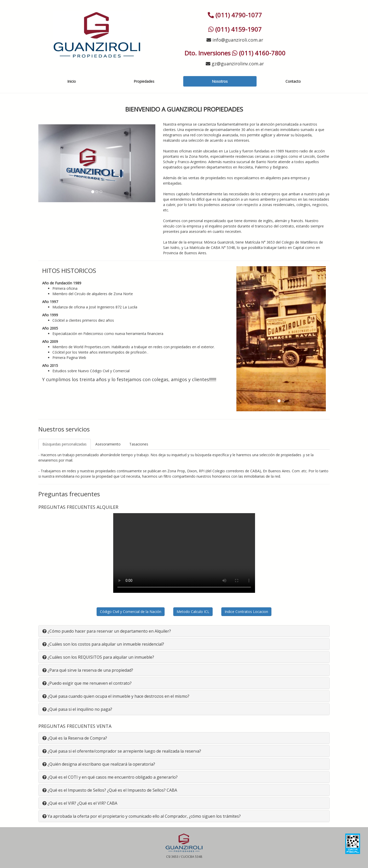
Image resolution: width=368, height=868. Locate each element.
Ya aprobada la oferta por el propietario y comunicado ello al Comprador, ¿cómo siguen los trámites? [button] (142, 816)
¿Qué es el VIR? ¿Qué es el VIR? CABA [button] (80, 803)
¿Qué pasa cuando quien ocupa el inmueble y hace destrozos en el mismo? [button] (116, 696)
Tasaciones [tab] (139, 444)
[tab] (184, 631)
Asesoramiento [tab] (108, 444)
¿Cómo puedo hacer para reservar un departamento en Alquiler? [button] (107, 631)
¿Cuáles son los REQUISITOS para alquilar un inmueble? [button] (98, 657)
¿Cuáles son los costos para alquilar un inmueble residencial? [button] (103, 644)
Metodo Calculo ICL (193, 612)
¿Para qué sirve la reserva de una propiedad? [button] (88, 670)
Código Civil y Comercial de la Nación (131, 612)
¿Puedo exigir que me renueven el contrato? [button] (87, 683)
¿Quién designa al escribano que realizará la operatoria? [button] (99, 764)
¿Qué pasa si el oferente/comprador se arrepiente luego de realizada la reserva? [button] (122, 751)
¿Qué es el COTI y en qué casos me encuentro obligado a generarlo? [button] (110, 777)
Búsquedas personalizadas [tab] (65, 444)
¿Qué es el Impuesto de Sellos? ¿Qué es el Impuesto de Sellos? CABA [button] (110, 790)
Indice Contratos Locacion (246, 612)
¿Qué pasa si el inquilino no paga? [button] (77, 709)
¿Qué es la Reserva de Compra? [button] (75, 738)
